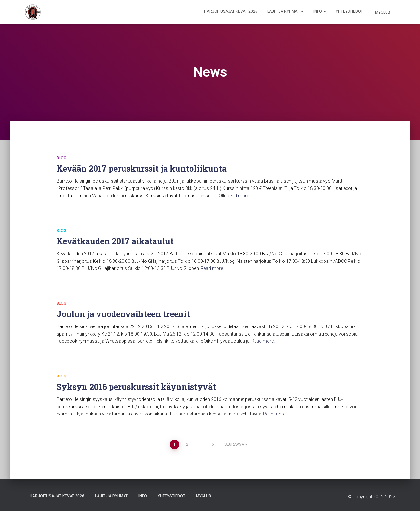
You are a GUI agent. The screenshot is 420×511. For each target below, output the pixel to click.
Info (320, 11)
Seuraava (234, 444)
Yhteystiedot (349, 11)
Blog (61, 158)
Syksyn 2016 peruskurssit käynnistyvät (136, 387)
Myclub (382, 12)
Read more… (239, 196)
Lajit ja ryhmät (285, 11)
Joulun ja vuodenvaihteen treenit (123, 314)
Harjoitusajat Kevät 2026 (231, 11)
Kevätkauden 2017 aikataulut (115, 241)
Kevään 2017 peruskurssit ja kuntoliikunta (142, 168)
